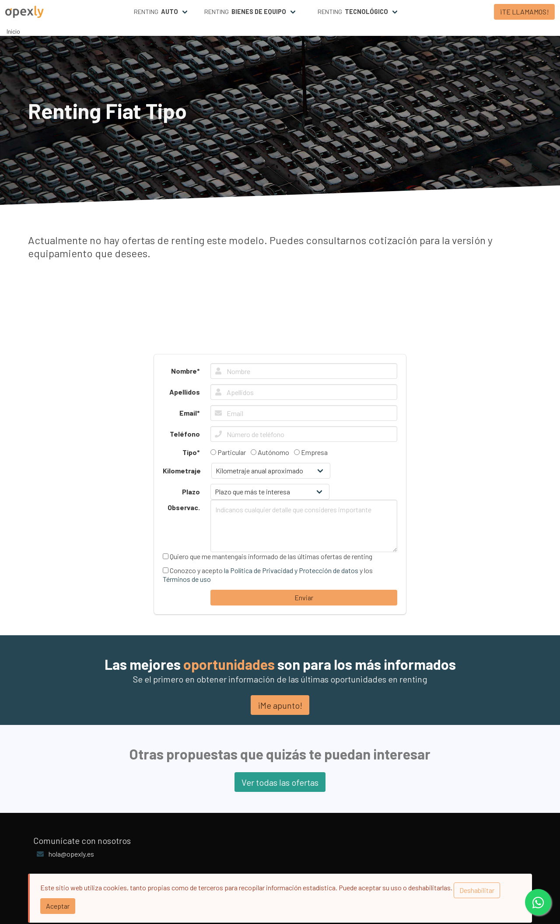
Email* (190, 413)
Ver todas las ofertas (280, 782)
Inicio (13, 31)
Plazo (191, 492)
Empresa (311, 452)
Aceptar (58, 906)
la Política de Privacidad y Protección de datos (291, 570)
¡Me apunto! (280, 705)
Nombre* (185, 371)
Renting (156, 12)
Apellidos (185, 392)
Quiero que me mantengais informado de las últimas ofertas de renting (268, 556)
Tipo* (191, 452)
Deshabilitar (477, 890)
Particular (228, 452)
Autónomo (270, 452)
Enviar (304, 597)
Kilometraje (182, 471)
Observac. (184, 507)
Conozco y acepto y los (268, 575)
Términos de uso (187, 579)
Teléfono (185, 434)
